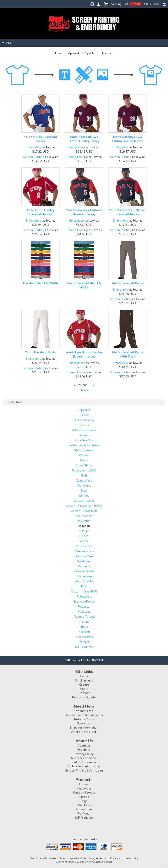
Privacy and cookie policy (124, 858)
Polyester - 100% (84, 470)
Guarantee (84, 723)
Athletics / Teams (84, 430)
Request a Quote (84, 697)
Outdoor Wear (85, 556)
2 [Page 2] (94, 385)
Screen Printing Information (84, 771)
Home (58, 53)
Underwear (85, 576)
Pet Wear (84, 642)
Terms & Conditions (84, 758)
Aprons (84, 622)
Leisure (84, 531)
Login (92, 4)
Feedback (84, 750)
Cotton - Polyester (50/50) (84, 506)
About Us (84, 746)
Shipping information (84, 728)
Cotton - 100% (84, 501)
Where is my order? (84, 732)
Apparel (73, 53)
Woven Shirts (84, 551)
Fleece (84, 415)
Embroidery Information (84, 766)
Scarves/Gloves (84, 602)
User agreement (95, 858)
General (84, 435)
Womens (84, 566)
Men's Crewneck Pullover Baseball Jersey (84, 212)
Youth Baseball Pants (40, 352)
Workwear (84, 561)
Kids (84, 491)
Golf (84, 476)
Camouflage (84, 481)
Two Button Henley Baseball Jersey (40, 212)
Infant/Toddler (85, 581)
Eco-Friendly (84, 516)
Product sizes (84, 711)
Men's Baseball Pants (128, 283)
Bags (85, 627)
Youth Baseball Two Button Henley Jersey (84, 139)
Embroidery (34, 147)
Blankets (85, 632)
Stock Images (84, 680)
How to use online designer (84, 715)
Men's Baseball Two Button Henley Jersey (128, 139)
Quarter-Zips (84, 440)
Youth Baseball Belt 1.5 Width (84, 285)
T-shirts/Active (85, 420)
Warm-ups (84, 486)
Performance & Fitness (84, 445)
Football (84, 541)
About (84, 689)
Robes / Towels (85, 617)
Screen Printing (34, 157)
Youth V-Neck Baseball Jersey (41, 139)
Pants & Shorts (84, 571)
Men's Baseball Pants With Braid (128, 354)
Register (99, 4)
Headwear (85, 612)
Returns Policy (84, 719)
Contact (84, 693)
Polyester (84, 607)
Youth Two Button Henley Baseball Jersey (84, 354)
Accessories (84, 546)
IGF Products (84, 647)
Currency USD (164, 4)
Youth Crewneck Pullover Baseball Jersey (128, 212)
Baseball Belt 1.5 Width (40, 283)
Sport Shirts (84, 465)
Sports (90, 53)
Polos (84, 460)
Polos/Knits (84, 597)
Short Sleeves (84, 450)
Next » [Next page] (84, 390)
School (84, 496)
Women (84, 455)
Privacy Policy (84, 754)
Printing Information (84, 762)
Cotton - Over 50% (84, 511)
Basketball (84, 521)
